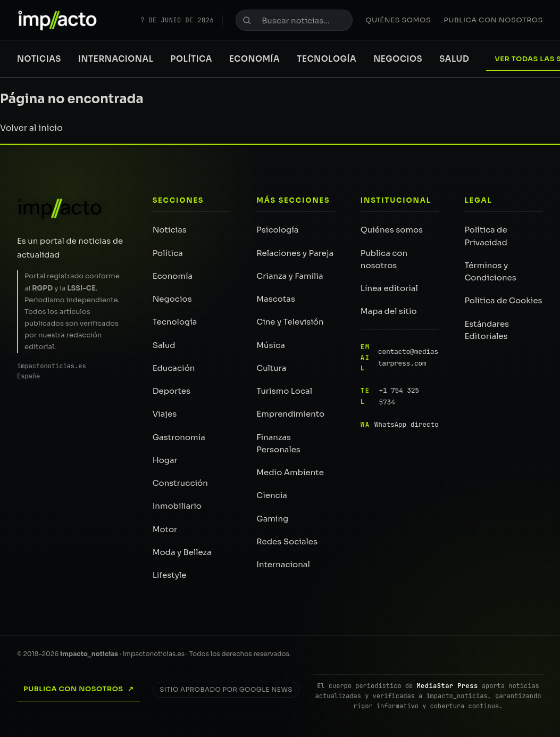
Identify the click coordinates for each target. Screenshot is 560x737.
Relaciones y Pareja (295, 253)
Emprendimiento (290, 414)
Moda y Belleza (182, 552)
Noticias (39, 59)
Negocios (398, 59)
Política (191, 59)
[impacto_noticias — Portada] (58, 20)
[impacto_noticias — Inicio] (60, 209)
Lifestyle (170, 575)
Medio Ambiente (290, 472)
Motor (165, 529)
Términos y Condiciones (490, 271)
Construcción (180, 483)
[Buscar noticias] (294, 20)
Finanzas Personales (278, 443)
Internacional (116, 59)
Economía (254, 59)
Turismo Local (284, 391)
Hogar (165, 460)
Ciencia (272, 495)
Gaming (272, 519)
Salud (454, 59)
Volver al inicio (31, 128)
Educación (174, 368)
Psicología (277, 230)
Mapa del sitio (389, 311)
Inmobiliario (177, 506)
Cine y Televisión (290, 322)
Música (271, 345)
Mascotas (276, 299)
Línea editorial (389, 288)
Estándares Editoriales (487, 330)
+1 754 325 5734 (390, 396)
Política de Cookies (503, 300)
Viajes (165, 414)
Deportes (172, 391)
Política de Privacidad (486, 236)
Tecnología (327, 59)
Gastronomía (179, 437)
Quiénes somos (398, 20)
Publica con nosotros (493, 20)
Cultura (271, 368)
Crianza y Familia (290, 276)
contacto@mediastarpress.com (399, 358)
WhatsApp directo (400, 425)
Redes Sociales (287, 541)
